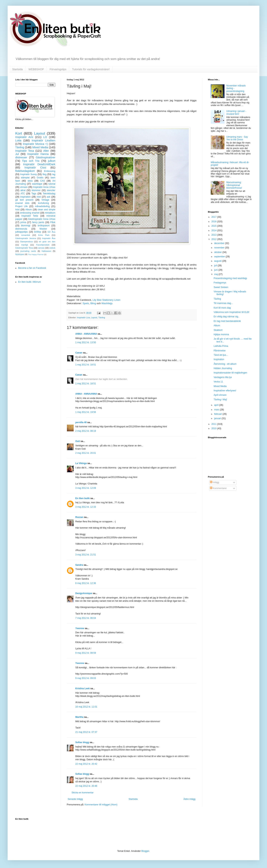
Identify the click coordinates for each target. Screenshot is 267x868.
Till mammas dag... (223, 303)
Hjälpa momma (221, 334)
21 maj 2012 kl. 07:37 (86, 732)
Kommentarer (218, 488)
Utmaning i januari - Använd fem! (236, 112)
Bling (93, 303)
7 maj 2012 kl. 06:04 (86, 618)
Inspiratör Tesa (25, 151)
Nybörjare (20, 254)
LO (45, 137)
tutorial (52, 184)
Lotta (18, 140)
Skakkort (218, 330)
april (217, 405)
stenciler (51, 190)
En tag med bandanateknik (227, 321)
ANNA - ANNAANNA (86, 334)
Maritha (79, 717)
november (220, 248)
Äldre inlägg (189, 799)
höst (17, 210)
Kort (19, 133)
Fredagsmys (220, 283)
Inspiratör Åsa (49, 238)
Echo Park (44, 235)
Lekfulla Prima (221, 346)
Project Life (21, 206)
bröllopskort (44, 226)
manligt (25, 245)
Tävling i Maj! (220, 400)
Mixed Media (40, 147)
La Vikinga (81, 463)
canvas (41, 248)
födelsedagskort (25, 171)
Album (29, 210)
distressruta (21, 229)
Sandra (79, 565)
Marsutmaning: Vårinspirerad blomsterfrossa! (234, 185)
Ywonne (80, 628)
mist (39, 197)
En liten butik (83, 498)
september (220, 257)
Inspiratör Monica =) (35, 144)
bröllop (38, 232)
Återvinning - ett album (225, 364)
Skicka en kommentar (82, 793)
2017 (214, 217)
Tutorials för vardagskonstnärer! (91, 69)
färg (45, 174)
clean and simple (47, 210)
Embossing (50, 171)
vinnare (24, 187)
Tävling (102, 318)
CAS (43, 181)
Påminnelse (220, 351)
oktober (218, 252)
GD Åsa (51, 232)
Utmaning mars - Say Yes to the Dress (237, 138)
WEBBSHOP (36, 69)
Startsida (17, 69)
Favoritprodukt (43, 245)
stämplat (25, 178)
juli (216, 266)
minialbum (50, 213)
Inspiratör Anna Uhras (44, 187)
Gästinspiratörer (46, 157)
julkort (52, 161)
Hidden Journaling (223, 368)
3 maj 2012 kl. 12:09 (86, 488)
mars (217, 410)
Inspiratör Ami (24, 137)
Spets (86, 303)
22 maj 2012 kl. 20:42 (86, 764)
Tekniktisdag (49, 194)
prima (23, 222)
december (220, 243)
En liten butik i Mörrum (29, 282)
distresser (21, 157)
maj (216, 274)
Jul (17, 154)
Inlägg (215, 482)
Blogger (145, 851)
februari (218, 414)
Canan (79, 353)
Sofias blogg (82, 742)
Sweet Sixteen (221, 287)
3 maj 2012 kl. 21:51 (86, 555)
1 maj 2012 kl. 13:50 (86, 342)
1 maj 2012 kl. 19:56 (86, 412)
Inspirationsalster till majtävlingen (230, 373)
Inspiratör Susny (29, 174)
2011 (214, 424)
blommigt (26, 226)
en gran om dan (47, 242)
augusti (218, 261)
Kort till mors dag (222, 308)
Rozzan (79, 517)
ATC (23, 194)
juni (216, 270)
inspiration (25, 197)
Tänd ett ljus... (221, 355)
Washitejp (107, 303)
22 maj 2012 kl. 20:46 (86, 786)
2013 (214, 235)
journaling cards (28, 251)
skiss (30, 181)
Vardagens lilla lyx (223, 377)
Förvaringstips (58, 69)
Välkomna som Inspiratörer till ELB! (231, 312)
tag (54, 174)
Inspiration (219, 359)
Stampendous (27, 242)
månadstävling (42, 206)
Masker (43, 229)
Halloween (46, 251)
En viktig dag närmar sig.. (226, 317)
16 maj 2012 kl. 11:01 (86, 707)
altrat (23, 190)
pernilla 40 (81, 422)
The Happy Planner (36, 254)
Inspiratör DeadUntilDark (39, 164)
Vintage (45, 200)
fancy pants (38, 222)
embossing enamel (30, 213)
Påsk (53, 222)
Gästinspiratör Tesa (24, 248)
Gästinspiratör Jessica (26, 238)
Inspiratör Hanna (38, 154)
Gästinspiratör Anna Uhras (42, 219)
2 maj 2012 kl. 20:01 (86, 453)
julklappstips (21, 232)
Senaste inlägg (75, 799)
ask (49, 197)
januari (218, 418)
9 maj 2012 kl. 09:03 (86, 678)
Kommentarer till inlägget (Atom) (101, 805)
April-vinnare (220, 395)
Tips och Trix (31, 161)
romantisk (26, 235)
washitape (37, 184)
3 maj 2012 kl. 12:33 (86, 507)
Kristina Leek (82, 688)
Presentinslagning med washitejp (230, 278)
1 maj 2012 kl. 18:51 (86, 365)
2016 (214, 222)
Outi (78, 441)
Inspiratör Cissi (35, 168)
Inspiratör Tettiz (30, 216)
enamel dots (22, 203)
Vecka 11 (218, 382)
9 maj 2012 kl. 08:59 (86, 653)
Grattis (40, 178)
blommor (36, 190)
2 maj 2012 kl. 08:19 (86, 431)
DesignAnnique (84, 593)
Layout (94, 318)
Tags (34, 194)
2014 (214, 231)
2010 (214, 428)
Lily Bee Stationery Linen (106, 300)
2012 (214, 239)
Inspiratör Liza (84, 318)
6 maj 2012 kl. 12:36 (86, 583)
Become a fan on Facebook (32, 268)
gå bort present (24, 200)
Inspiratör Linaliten (43, 140)
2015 (214, 226)
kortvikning (43, 203)
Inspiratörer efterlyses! (225, 391)
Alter (46, 151)
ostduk (52, 248)
